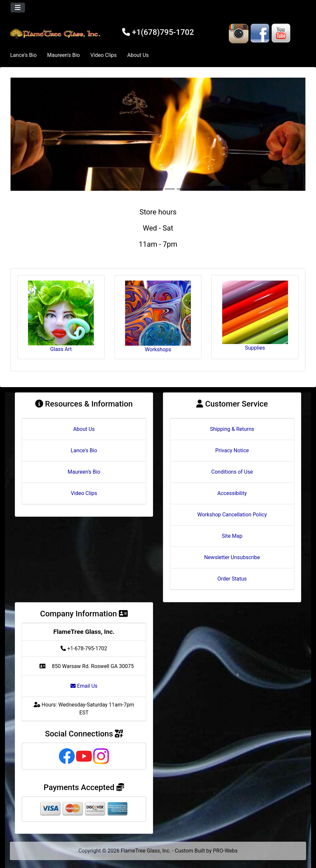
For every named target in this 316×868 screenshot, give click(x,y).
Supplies (255, 316)
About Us (138, 55)
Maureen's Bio (63, 55)
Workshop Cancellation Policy (232, 515)
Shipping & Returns (232, 429)
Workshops (158, 317)
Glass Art (61, 316)
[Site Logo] (56, 34)
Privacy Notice (232, 450)
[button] (33, 134)
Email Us (84, 686)
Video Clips (103, 55)
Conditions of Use (232, 472)
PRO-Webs (225, 851)
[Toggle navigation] (18, 8)
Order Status (232, 579)
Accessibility (232, 493)
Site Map (232, 536)
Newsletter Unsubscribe (232, 557)
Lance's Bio (23, 55)
